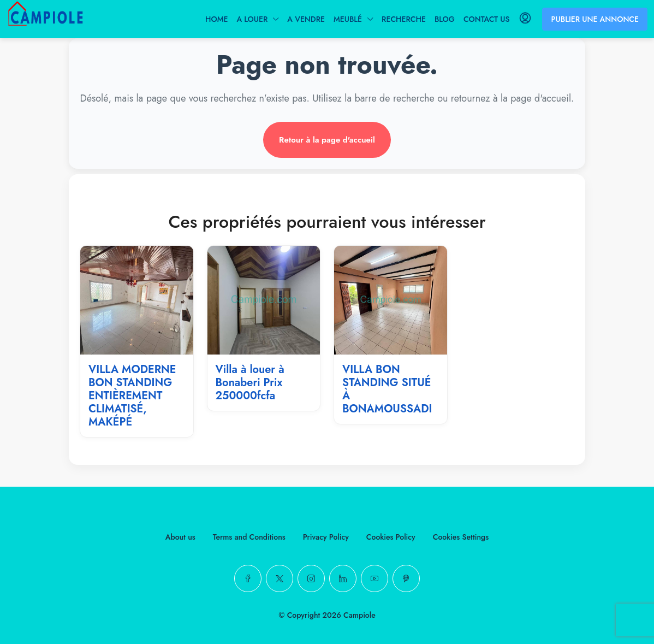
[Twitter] (280, 578)
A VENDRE (306, 19)
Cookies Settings (461, 537)
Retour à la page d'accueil (327, 140)
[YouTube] (374, 578)
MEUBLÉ (348, 19)
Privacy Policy (326, 537)
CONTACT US (487, 19)
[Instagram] (311, 578)
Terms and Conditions (249, 537)
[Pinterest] (406, 578)
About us (180, 537)
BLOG (445, 19)
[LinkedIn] (343, 578)
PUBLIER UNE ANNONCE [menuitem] (595, 19)
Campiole (359, 615)
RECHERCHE (404, 19)
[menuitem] (525, 19)
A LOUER (252, 19)
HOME (216, 19)
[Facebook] (248, 578)
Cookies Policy (391, 537)
